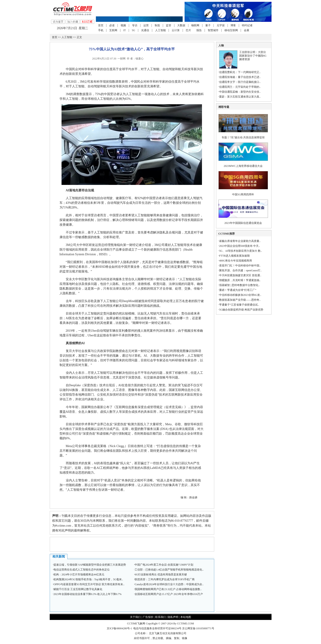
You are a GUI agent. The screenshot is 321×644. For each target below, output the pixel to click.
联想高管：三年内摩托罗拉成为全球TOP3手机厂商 (165, 579)
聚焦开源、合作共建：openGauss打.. (240, 270)
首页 (101, 25)
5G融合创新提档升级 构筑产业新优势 (241, 310)
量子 (208, 25)
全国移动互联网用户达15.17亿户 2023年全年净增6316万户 (169, 594)
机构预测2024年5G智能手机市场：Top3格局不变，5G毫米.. (88, 579)
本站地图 (186, 617)
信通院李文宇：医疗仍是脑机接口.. (240, 82)
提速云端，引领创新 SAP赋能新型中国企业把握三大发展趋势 (90, 565)
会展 (247, 30)
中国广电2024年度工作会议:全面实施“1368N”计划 (164, 565)
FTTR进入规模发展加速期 (234, 256)
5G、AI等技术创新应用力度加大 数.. (241, 251)
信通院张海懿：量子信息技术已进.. (240, 77)
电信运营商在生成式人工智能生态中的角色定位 (82, 570)
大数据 (181, 25)
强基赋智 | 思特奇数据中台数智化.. (239, 285)
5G (133, 30)
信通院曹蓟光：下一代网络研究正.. (240, 72)
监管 (169, 25)
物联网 (195, 25)
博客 (233, 25)
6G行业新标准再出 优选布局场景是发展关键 (161, 574)
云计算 (176, 30)
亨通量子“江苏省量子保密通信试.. (239, 305)
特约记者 (247, 25)
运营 (146, 25)
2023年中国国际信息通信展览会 (243, 223)
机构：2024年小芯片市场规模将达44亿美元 (79, 574)
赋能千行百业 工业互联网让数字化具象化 (78, 589)
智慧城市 (213, 30)
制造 (157, 25)
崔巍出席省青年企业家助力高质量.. (240, 241)
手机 (101, 30)
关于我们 (135, 617)
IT (124, 30)
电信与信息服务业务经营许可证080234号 (158, 628)
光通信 (145, 30)
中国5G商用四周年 (243, 194)
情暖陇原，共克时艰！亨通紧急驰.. (240, 280)
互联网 (113, 30)
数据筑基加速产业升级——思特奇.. (240, 300)
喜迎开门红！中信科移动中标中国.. (240, 266)
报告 (199, 30)
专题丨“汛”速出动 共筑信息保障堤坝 (243, 137)
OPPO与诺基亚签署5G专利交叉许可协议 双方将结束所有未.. (89, 584)
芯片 (188, 30)
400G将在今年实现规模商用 (236, 261)
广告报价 (148, 617)
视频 (123, 25)
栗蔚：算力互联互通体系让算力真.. (240, 97)
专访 (135, 25)
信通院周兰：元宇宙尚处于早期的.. (240, 87)
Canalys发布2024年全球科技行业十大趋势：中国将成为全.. (169, 584)
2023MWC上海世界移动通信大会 (243, 166)
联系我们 (160, 617)
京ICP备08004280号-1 (119, 628)
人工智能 (160, 30)
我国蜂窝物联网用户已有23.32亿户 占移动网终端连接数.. (168, 589)
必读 (112, 25)
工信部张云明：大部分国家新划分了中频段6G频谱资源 (253, 56)
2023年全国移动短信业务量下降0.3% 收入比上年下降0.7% (87, 594)
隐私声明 (173, 617)
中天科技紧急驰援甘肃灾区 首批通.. (240, 275)
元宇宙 (221, 25)
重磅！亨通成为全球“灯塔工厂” (238, 290)
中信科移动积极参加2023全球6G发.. (240, 295)
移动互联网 (231, 30)
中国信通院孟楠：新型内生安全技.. (240, 92)
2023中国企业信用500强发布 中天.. (240, 246)
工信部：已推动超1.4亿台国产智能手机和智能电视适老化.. (169, 570)
